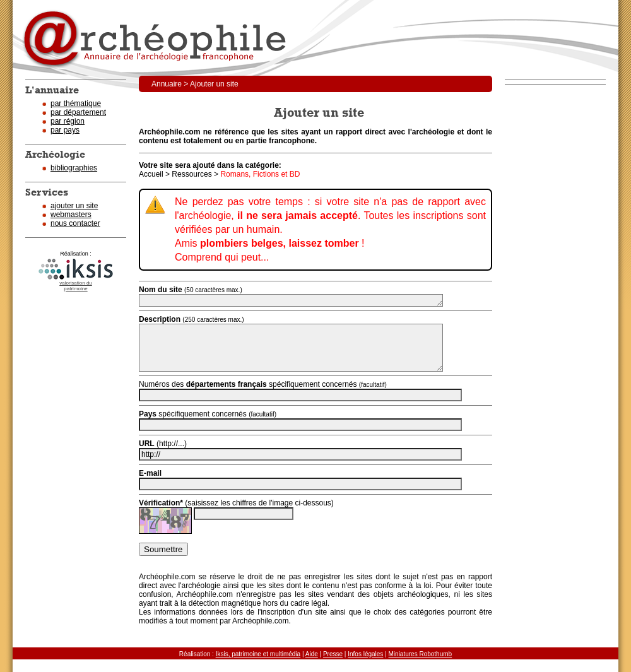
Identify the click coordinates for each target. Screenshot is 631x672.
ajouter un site (74, 206)
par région (68, 121)
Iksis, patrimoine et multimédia (258, 654)
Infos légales (365, 654)
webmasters (71, 215)
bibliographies (74, 168)
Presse (333, 654)
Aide (312, 654)
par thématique (76, 103)
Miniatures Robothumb (421, 654)
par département (78, 112)
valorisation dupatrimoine (76, 286)
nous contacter (75, 223)
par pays (65, 130)
